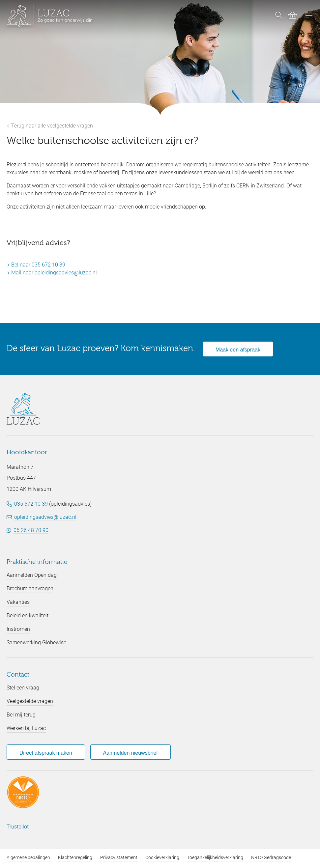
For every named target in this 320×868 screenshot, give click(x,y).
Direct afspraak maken (46, 753)
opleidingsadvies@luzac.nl (45, 517)
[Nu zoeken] (279, 16)
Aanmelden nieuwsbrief (130, 753)
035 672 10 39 (31, 504)
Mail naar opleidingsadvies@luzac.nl (52, 273)
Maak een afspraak (238, 350)
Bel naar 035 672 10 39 (36, 265)
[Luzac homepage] (49, 16)
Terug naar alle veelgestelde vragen (50, 126)
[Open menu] (309, 16)
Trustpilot (18, 827)
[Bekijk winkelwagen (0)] (290, 16)
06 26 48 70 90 (31, 530)
